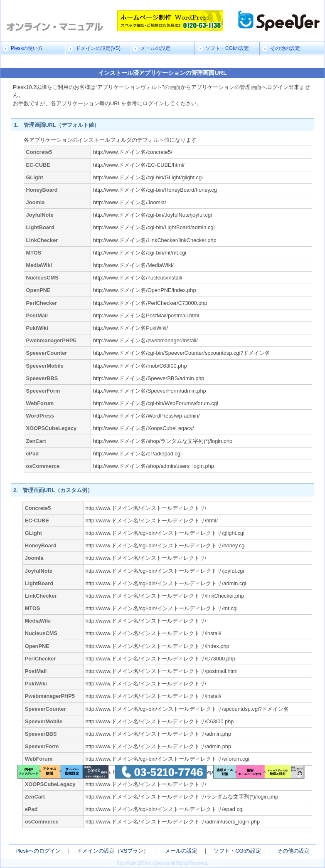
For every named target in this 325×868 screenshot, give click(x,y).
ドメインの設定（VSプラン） (113, 851)
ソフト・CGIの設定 (227, 48)
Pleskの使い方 (27, 48)
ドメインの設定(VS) (98, 48)
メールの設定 (155, 48)
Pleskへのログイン (38, 851)
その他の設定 (285, 48)
